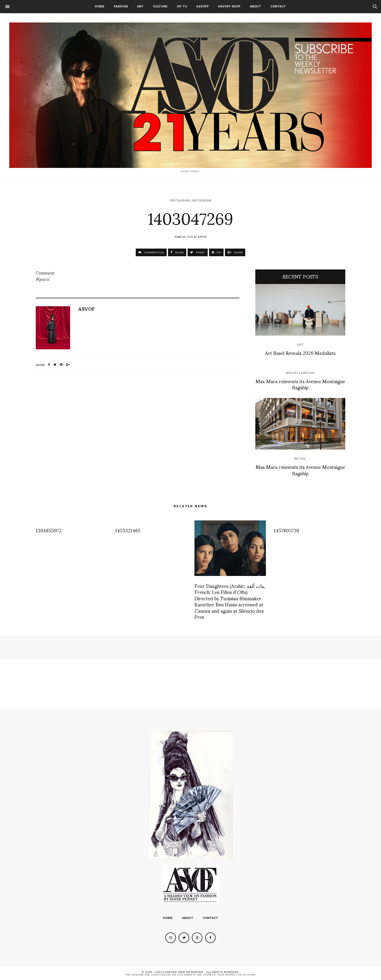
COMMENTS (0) (151, 252)
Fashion (121, 6)
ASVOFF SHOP (229, 6)
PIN (216, 252)
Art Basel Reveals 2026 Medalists (300, 353)
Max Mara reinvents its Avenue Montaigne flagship (300, 384)
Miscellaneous (300, 373)
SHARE (177, 252)
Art (140, 6)
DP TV (182, 6)
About (255, 6)
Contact (278, 6)
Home (100, 6)
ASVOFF (203, 6)
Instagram (180, 200)
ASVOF (202, 236)
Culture (160, 6)
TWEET (198, 252)
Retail (300, 459)
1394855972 (49, 530)
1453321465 (128, 530)
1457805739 (287, 530)
